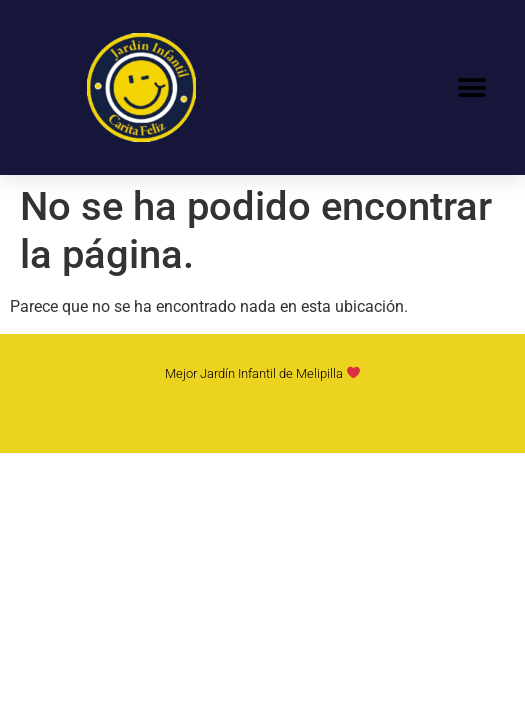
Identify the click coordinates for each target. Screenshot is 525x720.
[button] (471, 87)
